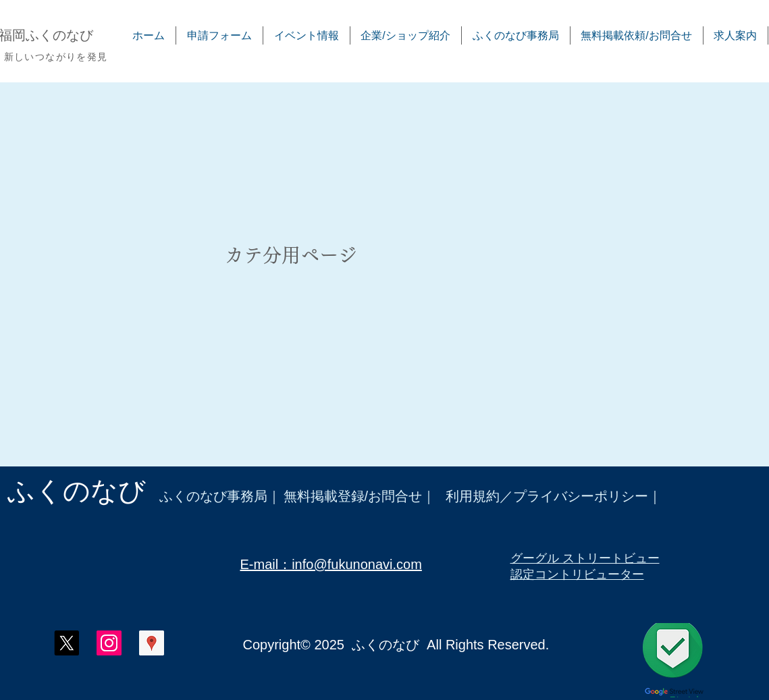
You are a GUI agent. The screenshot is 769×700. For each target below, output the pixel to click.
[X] (67, 643)
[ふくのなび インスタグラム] (109, 643)
